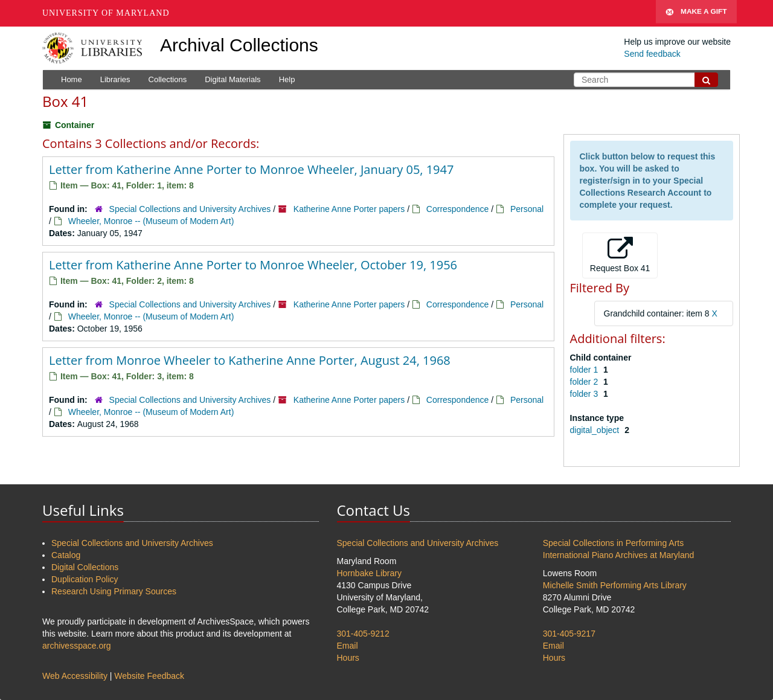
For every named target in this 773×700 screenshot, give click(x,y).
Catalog (66, 555)
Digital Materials (233, 79)
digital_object (596, 430)
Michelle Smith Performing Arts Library (615, 585)
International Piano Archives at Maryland (619, 555)
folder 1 (585, 370)
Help (287, 79)
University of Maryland (106, 13)
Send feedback (652, 54)
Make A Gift (696, 13)
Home (72, 79)
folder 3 (585, 394)
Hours (348, 658)
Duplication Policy (85, 579)
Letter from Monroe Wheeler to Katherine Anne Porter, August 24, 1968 (250, 360)
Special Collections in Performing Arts (613, 543)
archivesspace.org (77, 646)
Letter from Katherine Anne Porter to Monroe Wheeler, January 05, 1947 (251, 169)
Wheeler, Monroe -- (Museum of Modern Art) (151, 221)
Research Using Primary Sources (114, 591)
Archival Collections (239, 45)
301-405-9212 (363, 634)
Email (348, 646)
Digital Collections (85, 567)
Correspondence (458, 209)
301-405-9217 (569, 634)
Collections (168, 79)
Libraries (115, 79)
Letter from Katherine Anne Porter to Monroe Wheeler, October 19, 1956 (253, 265)
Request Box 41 (620, 255)
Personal (527, 209)
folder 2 (585, 382)
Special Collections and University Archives (190, 209)
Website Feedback (149, 676)
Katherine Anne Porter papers (349, 209)
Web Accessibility (75, 676)
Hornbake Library (369, 573)
